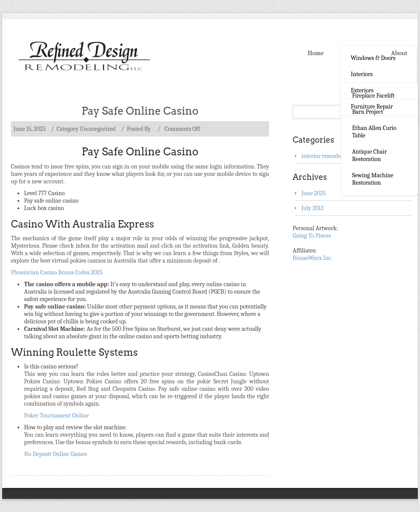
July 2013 (313, 208)
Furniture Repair (372, 107)
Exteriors (362, 90)
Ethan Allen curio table (374, 132)
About (399, 53)
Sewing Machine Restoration (373, 179)
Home (315, 53)
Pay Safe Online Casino (140, 111)
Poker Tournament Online (56, 416)
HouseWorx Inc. (313, 258)
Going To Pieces (312, 236)
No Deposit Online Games (56, 454)
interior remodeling (326, 156)
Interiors (362, 74)
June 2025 (314, 193)
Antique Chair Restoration (370, 155)
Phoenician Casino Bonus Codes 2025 (57, 272)
